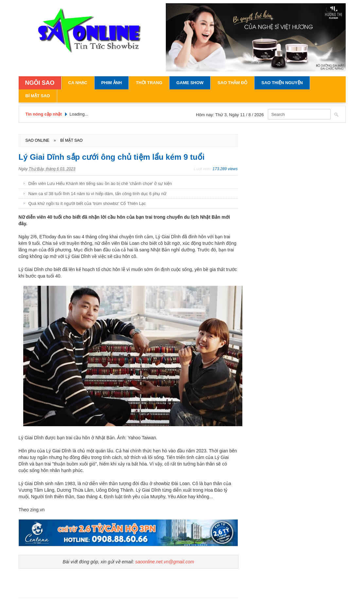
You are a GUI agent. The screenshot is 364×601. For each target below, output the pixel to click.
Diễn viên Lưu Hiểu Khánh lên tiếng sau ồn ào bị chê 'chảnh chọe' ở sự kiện (100, 183)
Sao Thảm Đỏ (232, 83)
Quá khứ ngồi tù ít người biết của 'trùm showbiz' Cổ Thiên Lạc (87, 203)
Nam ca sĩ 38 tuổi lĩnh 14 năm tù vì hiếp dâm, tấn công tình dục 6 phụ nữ (98, 194)
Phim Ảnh (112, 83)
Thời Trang (149, 83)
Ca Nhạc (78, 83)
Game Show (190, 83)
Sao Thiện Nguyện (282, 83)
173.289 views (225, 169)
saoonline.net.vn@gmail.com (165, 562)
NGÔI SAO (40, 83)
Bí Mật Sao (38, 96)
